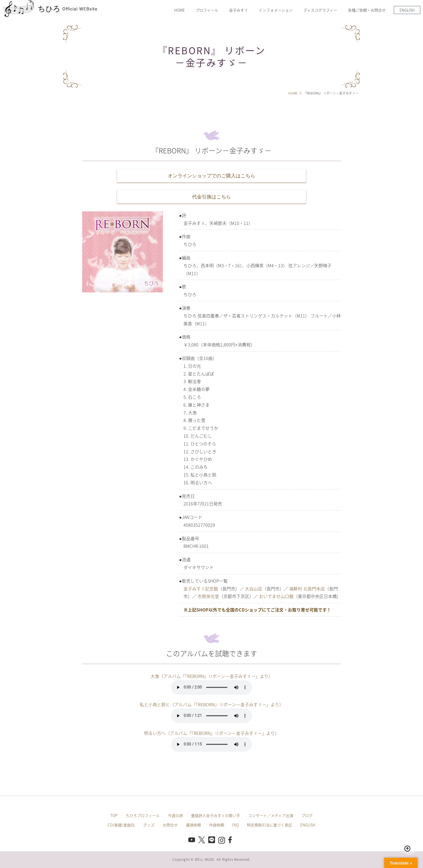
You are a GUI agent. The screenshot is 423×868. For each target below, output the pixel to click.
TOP (114, 815)
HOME (180, 10)
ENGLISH (407, 10)
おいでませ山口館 (276, 596)
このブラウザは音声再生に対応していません (211, 687)
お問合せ (170, 825)
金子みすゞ (238, 10)
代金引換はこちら (211, 197)
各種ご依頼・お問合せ (367, 10)
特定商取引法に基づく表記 (270, 825)
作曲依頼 (217, 825)
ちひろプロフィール (143, 815)
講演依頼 (193, 825)
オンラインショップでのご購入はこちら (211, 176)
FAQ (236, 825)
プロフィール (207, 10)
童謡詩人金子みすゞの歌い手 (216, 815)
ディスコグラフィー (320, 10)
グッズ (149, 825)
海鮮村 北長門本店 (307, 589)
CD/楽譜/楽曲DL (121, 825)
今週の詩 (175, 815)
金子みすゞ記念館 (201, 589)
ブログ (307, 815)
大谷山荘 (254, 589)
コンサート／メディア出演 (271, 815)
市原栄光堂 (208, 596)
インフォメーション (276, 10)
